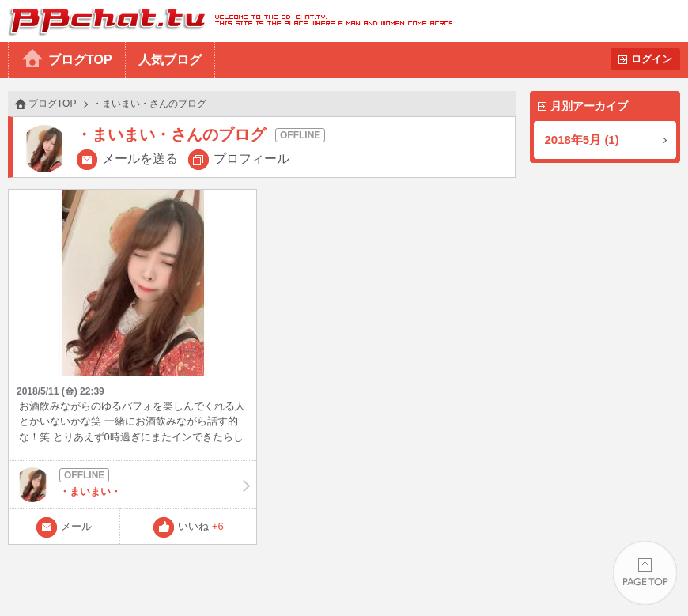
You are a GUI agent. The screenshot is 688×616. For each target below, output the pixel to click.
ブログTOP (80, 60)
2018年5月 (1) (582, 140)
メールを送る (140, 159)
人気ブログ (170, 60)
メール (76, 526)
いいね (201, 526)
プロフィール (251, 159)
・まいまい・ (132, 485)
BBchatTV (226, 21)
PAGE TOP (645, 573)
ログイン (652, 59)
